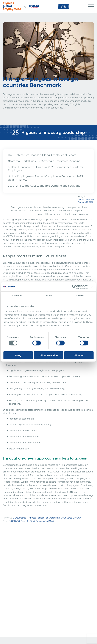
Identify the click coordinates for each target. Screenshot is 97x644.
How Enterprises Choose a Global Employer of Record (42, 155)
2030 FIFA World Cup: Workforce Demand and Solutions (44, 186)
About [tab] (80, 296)
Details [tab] (49, 296)
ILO (20, 273)
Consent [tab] (17, 296)
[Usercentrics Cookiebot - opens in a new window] (74, 287)
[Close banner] (92, 287)
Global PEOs (60, 472)
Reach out (8, 505)
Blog (81, 197)
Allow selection (49, 355)
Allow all (79, 355)
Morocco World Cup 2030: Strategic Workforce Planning (44, 161)
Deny (18, 355)
